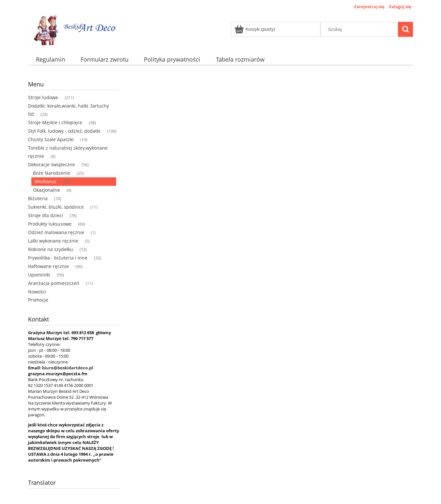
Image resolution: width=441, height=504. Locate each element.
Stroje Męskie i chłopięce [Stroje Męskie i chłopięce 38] (55, 122)
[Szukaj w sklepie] (361, 29)
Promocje (38, 300)
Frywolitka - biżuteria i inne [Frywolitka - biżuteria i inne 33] (58, 258)
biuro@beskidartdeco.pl (68, 368)
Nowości (37, 292)
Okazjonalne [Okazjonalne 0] (46, 190)
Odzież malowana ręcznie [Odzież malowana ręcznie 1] (56, 232)
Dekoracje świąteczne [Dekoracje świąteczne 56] (52, 164)
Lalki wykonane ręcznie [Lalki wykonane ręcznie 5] (53, 241)
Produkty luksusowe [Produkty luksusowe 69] (50, 224)
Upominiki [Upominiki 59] (39, 275)
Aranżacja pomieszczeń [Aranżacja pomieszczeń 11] (54, 283)
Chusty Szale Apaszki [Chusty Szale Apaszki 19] (51, 139)
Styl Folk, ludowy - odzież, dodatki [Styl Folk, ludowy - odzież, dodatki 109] (64, 131)
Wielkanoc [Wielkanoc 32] (46, 181)
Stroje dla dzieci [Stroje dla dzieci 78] (46, 215)
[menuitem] (50, 59)
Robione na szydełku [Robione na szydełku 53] (51, 249)
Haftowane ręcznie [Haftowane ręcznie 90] (48, 266)
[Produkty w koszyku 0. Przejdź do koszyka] (255, 29)
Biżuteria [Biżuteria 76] (38, 198)
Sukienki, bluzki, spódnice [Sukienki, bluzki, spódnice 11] (56, 207)
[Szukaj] (405, 29)
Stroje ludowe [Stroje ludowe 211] (43, 97)
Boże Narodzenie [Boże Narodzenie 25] (52, 173)
